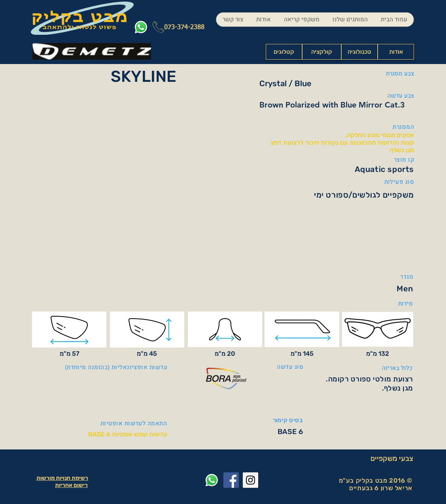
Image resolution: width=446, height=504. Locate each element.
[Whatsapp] (141, 27)
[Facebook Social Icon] (231, 480)
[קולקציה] (322, 52)
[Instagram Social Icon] (250, 480)
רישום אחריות (71, 485)
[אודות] (396, 52)
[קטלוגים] (284, 52)
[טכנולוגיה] (359, 52)
